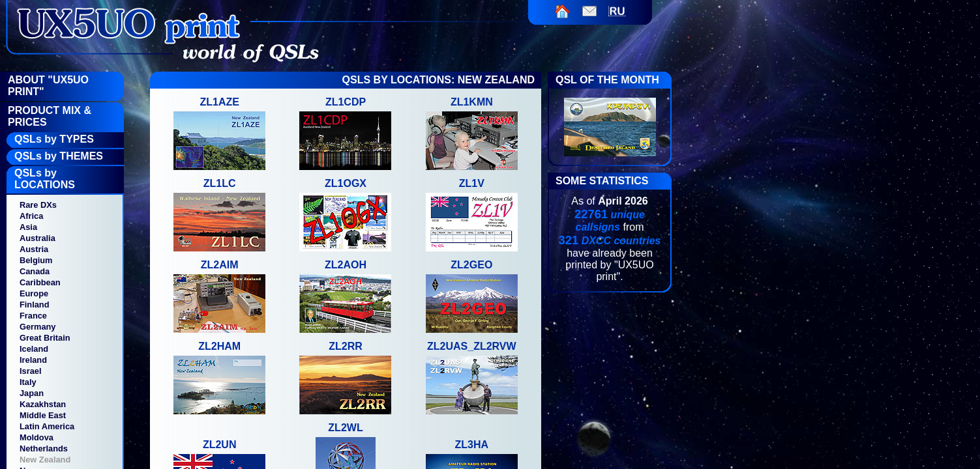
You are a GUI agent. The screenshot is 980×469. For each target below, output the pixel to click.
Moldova (37, 437)
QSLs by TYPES (54, 139)
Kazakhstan (43, 404)
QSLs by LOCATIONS (45, 179)
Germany (37, 327)
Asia (28, 227)
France (33, 316)
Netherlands (44, 448)
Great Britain (45, 338)
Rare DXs (38, 205)
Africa (31, 216)
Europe (34, 293)
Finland (35, 305)
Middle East (43, 415)
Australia (37, 238)
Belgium (36, 260)
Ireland (33, 360)
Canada (35, 271)
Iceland (34, 349)
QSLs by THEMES (59, 156)
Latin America (47, 426)
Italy (28, 382)
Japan (32, 393)
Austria (34, 249)
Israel (30, 371)
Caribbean (40, 282)
